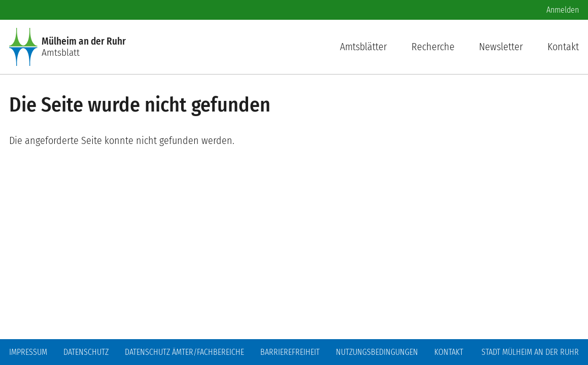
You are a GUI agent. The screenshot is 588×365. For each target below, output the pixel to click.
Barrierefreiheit (290, 352)
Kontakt (563, 47)
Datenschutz (86, 352)
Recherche (433, 47)
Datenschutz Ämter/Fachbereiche (184, 352)
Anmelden (563, 10)
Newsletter (501, 47)
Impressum (28, 352)
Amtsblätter (364, 47)
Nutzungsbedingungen (377, 352)
